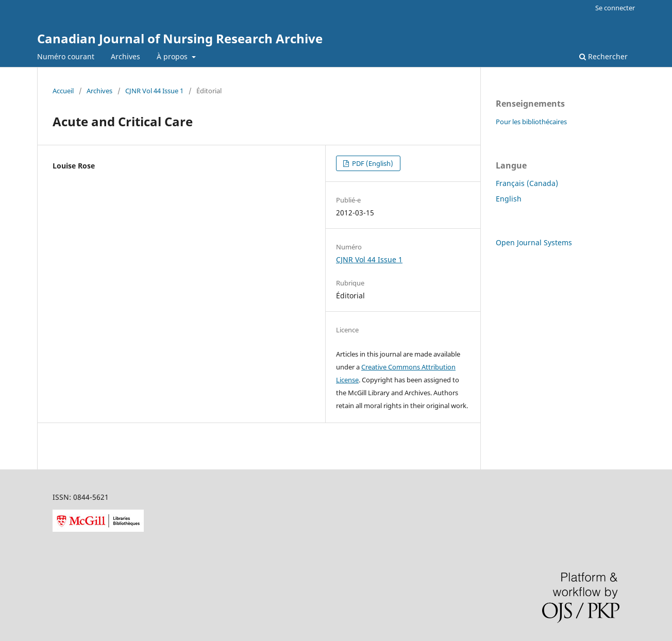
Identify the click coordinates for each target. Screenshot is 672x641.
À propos (173, 56)
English (509, 199)
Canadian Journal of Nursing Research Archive (180, 38)
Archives (125, 56)
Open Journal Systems (534, 242)
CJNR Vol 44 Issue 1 (154, 91)
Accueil (63, 91)
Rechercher (603, 56)
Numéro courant (66, 56)
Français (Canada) (527, 183)
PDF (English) (372, 163)
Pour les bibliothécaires (531, 122)
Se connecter (615, 8)
